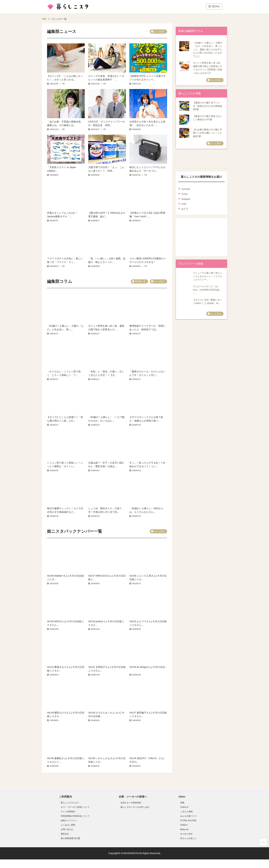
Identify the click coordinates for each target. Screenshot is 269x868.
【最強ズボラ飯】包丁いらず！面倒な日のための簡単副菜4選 (207, 106)
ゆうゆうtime (186, 834)
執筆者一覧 (140, 281)
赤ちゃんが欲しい (189, 838)
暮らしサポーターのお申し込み (135, 807)
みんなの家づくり (189, 816)
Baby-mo (184, 829)
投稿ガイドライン (69, 820)
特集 (182, 803)
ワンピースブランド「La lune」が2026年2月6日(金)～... (206, 290)
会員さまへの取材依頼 (131, 803)
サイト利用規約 (68, 812)
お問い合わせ (67, 829)
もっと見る (159, 32)
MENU (214, 6)
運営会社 (65, 834)
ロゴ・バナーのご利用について (75, 807)
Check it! (184, 807)
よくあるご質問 (68, 825)
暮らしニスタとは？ (70, 803)
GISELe (184, 825)
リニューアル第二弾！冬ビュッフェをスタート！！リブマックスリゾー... (207, 276)
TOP (44, 19)
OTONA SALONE (188, 820)
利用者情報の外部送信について (75, 816)
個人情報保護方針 (70, 838)
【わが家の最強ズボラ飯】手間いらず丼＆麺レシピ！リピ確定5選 (207, 133)
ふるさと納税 (186, 812)
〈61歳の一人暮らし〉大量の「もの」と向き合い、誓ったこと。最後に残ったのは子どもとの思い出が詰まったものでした (208, 49)
